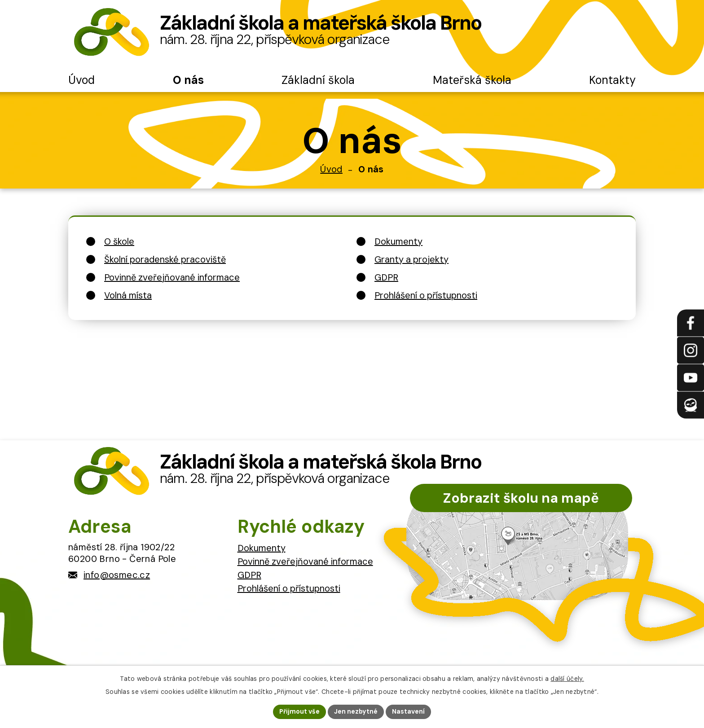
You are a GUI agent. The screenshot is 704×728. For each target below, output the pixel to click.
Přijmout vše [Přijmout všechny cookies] (299, 711)
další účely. (567, 679)
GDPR (249, 575)
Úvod (331, 169)
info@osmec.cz (117, 575)
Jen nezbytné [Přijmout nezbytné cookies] (356, 711)
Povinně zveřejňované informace (305, 561)
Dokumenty (262, 548)
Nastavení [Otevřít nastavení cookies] (408, 711)
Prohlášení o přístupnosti (289, 588)
